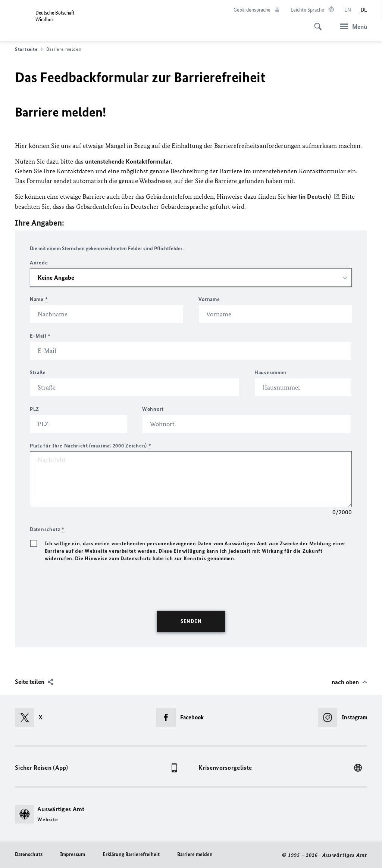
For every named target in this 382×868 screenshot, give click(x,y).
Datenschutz (29, 854)
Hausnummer (271, 372)
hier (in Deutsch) (309, 196)
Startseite (29, 49)
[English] (348, 10)
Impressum (73, 854)
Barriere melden (195, 854)
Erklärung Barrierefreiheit (131, 854)
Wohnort (153, 409)
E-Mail (40, 336)
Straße (38, 372)
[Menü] (351, 26)
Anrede (39, 262)
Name (39, 299)
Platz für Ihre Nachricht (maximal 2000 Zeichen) (90, 445)
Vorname (209, 299)
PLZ (35, 409)
